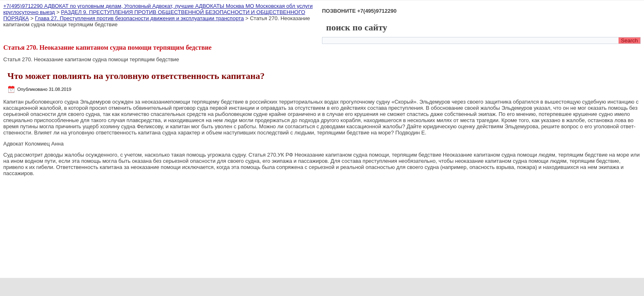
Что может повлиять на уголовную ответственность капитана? (136, 76)
